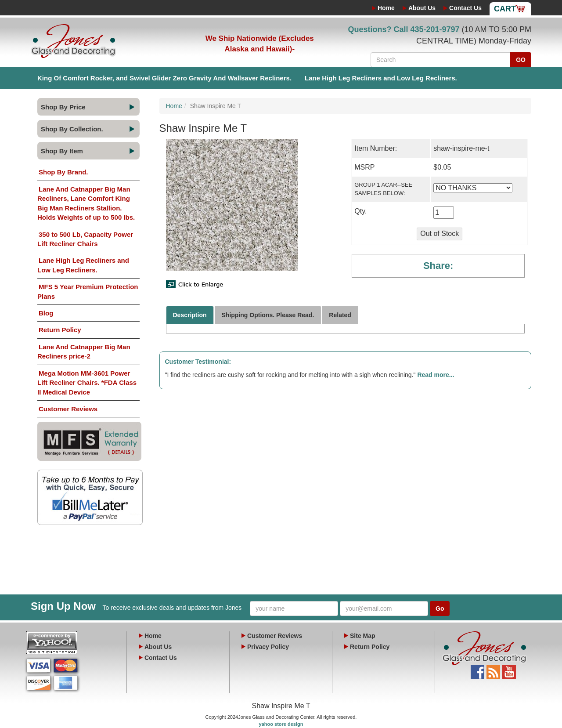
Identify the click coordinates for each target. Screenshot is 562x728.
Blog (46, 313)
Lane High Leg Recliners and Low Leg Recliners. (381, 78)
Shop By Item (62, 151)
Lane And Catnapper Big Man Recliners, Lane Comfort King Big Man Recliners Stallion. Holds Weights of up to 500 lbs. (86, 203)
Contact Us (465, 8)
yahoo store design (281, 724)
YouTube (509, 670)
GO (521, 60)
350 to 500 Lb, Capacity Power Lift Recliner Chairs (85, 239)
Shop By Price (63, 107)
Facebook (477, 670)
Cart (505, 9)
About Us (422, 8)
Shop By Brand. (63, 172)
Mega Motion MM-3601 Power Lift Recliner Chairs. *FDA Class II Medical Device (87, 383)
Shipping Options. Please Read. (268, 315)
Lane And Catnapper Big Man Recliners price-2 (84, 351)
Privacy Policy (268, 647)
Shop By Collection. (72, 129)
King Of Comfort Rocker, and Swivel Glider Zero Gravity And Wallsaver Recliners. (164, 78)
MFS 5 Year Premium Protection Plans (88, 291)
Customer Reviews (68, 409)
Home (386, 8)
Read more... (436, 375)
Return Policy (60, 330)
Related (340, 315)
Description (190, 315)
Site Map (363, 636)
